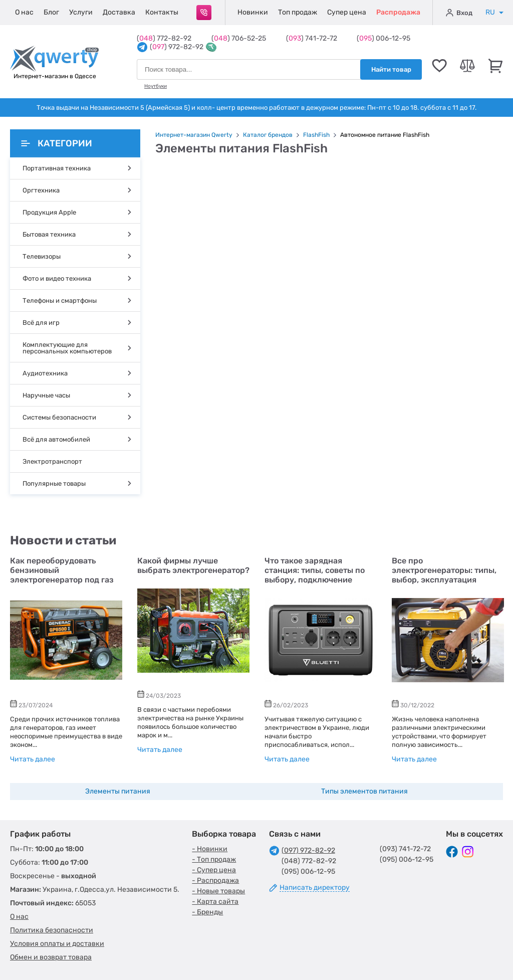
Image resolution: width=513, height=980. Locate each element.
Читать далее (33, 759)
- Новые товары (218, 891)
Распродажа (398, 12)
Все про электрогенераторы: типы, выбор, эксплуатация (444, 570)
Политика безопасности (52, 930)
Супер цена (347, 12)
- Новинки (210, 849)
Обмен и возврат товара (51, 957)
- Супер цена (214, 870)
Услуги (81, 12)
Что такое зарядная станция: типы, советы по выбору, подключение (315, 570)
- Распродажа (215, 880)
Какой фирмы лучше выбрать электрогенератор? (193, 565)
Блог (51, 12)
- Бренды (207, 912)
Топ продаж (298, 12)
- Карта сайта (215, 902)
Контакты (162, 12)
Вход (459, 13)
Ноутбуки (156, 86)
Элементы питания (118, 791)
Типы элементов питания (364, 791)
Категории (57, 143)
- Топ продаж (214, 859)
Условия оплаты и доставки (57, 944)
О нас (24, 12)
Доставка (119, 12)
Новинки (253, 12)
